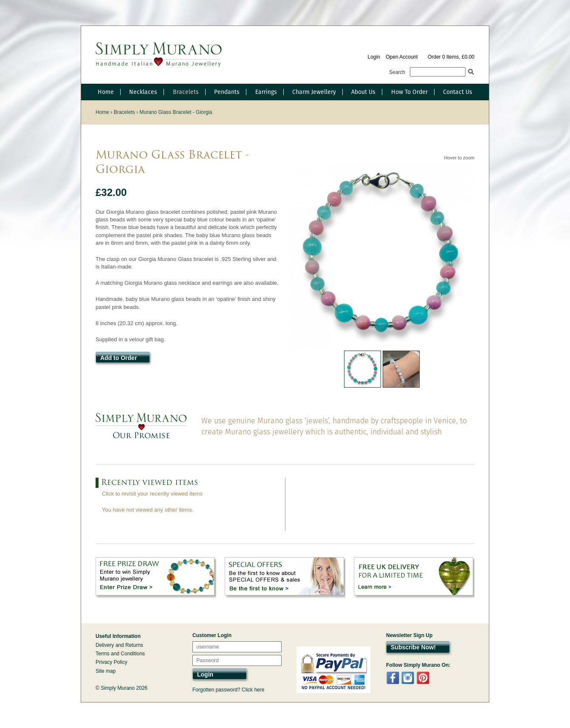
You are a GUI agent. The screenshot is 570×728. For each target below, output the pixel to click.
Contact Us (458, 92)
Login (374, 57)
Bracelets (186, 92)
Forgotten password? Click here (228, 690)
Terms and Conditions (120, 654)
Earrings (266, 92)
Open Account (402, 57)
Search (397, 72)
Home (106, 92)
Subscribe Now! (413, 647)
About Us (363, 92)
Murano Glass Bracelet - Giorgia (176, 112)
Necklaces (143, 92)
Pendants (227, 92)
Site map (106, 671)
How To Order (409, 92)
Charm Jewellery (314, 92)
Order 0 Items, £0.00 (451, 57)
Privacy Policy (111, 662)
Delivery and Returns (119, 645)
